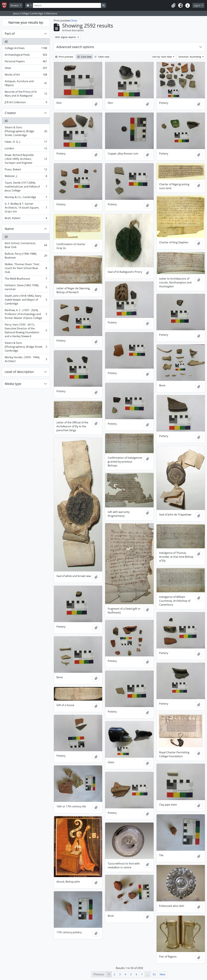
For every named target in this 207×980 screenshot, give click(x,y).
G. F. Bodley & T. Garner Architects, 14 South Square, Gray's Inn (26, 208)
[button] (173, 6)
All (6, 41)
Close (74, 21)
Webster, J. (26, 177)
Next (162, 974)
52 (154, 974)
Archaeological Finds (26, 55)
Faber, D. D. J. (26, 142)
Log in (197, 5)
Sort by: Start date (162, 57)
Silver (26, 69)
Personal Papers (26, 62)
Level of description (19, 372)
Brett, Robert (26, 219)
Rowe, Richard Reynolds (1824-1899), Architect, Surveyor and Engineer (26, 159)
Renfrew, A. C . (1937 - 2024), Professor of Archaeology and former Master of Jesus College (26, 314)
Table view (102, 57)
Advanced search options (75, 47)
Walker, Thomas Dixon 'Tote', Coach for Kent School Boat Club (26, 268)
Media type (13, 384)
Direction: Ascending (190, 57)
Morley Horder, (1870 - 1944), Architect (26, 359)
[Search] (67, 5)
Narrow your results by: (26, 22)
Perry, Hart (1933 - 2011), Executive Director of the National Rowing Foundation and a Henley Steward (26, 330)
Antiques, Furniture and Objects (26, 83)
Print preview (64, 57)
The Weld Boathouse (26, 279)
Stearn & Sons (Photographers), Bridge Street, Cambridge (26, 131)
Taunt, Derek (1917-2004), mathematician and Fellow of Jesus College (26, 187)
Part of (10, 34)
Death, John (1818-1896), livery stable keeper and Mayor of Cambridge (26, 300)
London (26, 149)
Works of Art (26, 75)
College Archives (26, 49)
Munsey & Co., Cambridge (26, 198)
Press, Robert (26, 170)
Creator (10, 113)
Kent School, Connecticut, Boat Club (26, 245)
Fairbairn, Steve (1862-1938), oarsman (26, 287)
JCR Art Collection (26, 103)
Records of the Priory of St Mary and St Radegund (26, 94)
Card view (84, 57)
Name (9, 229)
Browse (15, 5)
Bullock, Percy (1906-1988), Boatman (26, 256)
